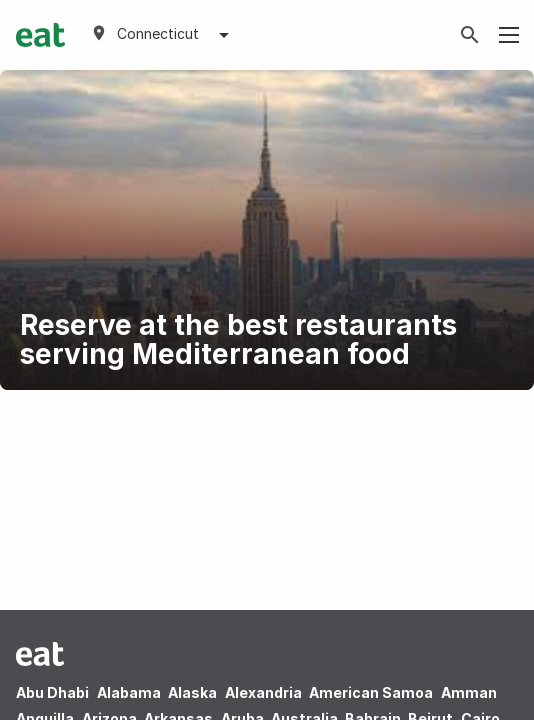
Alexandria (263, 692)
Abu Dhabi (52, 692)
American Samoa (371, 692)
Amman (469, 692)
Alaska (192, 692)
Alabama (129, 692)
